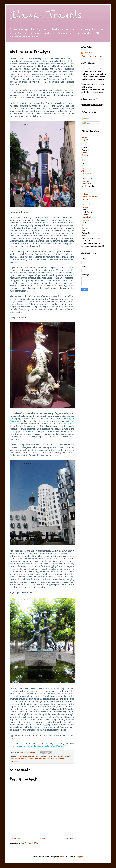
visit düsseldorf (41, 759)
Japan (84, 171)
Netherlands (86, 184)
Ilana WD (88, 53)
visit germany (52, 759)
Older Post (69, 839)
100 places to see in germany (28, 756)
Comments (88, 123)
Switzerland (86, 217)
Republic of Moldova (90, 197)
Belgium (85, 140)
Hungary (85, 161)
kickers (63, 857)
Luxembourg (87, 179)
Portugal (85, 194)
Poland (84, 192)
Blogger (79, 857)
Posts (86, 119)
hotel (44, 218)
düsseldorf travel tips (48, 756)
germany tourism (63, 756)
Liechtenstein (87, 173)
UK (83, 226)
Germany (85, 155)
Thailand (85, 220)
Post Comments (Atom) (31, 843)
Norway (85, 189)
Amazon (95, 92)
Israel (84, 166)
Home (42, 839)
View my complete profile (92, 56)
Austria (84, 137)
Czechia (85, 145)
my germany (29, 759)
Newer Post (15, 839)
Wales (84, 236)
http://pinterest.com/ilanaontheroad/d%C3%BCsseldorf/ (41, 746)
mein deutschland (17, 759)
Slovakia (85, 207)
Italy (83, 168)
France (84, 153)
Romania (85, 199)
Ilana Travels (46, 15)
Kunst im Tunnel (65, 424)
